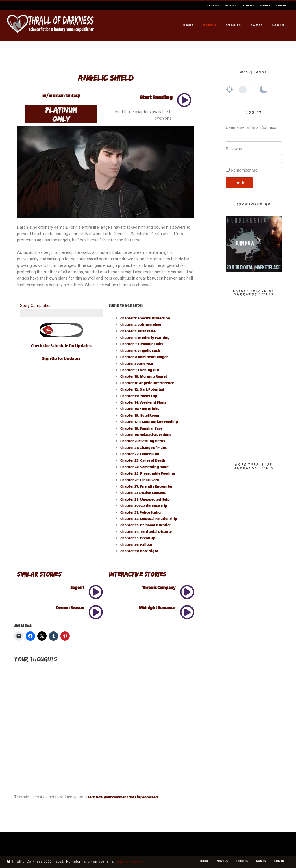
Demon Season (70, 608)
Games (266, 6)
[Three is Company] (187, 592)
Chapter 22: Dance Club (140, 454)
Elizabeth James (130, 862)
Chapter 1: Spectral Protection (145, 319)
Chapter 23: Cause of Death (143, 461)
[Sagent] (96, 592)
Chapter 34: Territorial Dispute (146, 532)
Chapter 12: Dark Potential (142, 390)
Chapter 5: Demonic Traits (142, 344)
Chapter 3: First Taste (138, 332)
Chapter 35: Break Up (138, 538)
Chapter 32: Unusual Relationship (149, 519)
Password (235, 149)
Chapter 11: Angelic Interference (147, 383)
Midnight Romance (157, 608)
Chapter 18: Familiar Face (141, 429)
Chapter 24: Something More (144, 467)
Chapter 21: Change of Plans (144, 448)
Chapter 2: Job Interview (141, 325)
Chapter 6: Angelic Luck (140, 351)
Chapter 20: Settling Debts (143, 441)
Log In (281, 6)
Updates (213, 6)
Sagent (77, 588)
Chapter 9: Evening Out (140, 370)
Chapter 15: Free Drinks (140, 409)
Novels (231, 6)
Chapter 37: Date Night (139, 551)
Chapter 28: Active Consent (143, 493)
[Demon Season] (96, 612)
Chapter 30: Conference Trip (144, 506)
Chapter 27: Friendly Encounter (146, 487)
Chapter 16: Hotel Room (140, 416)
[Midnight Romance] (187, 612)
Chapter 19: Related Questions (146, 435)
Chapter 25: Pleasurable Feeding (148, 474)
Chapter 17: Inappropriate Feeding (149, 422)
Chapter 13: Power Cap (139, 396)
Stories (249, 6)
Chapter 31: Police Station (141, 513)
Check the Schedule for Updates (61, 346)
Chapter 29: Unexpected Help (145, 500)
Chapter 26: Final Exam (139, 480)
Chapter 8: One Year (137, 364)
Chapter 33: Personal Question (146, 525)
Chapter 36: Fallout (136, 545)
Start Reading (156, 98)
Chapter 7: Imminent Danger (144, 357)
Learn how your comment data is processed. (122, 798)
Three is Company (159, 588)
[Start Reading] (184, 100)
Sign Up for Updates (61, 359)
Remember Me (244, 170)
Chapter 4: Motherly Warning (145, 338)
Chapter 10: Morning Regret (144, 377)
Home (188, 25)
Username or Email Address (251, 127)
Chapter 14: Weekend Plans (143, 403)
